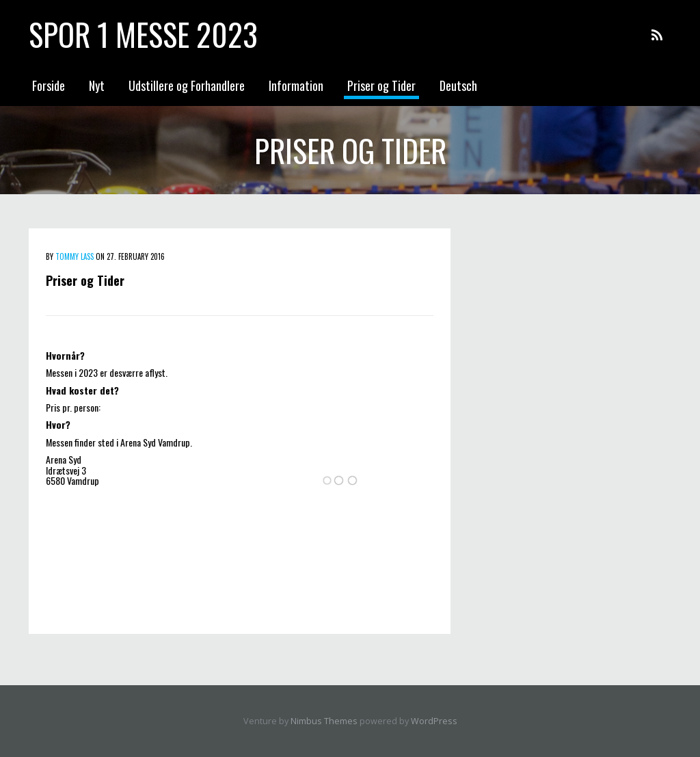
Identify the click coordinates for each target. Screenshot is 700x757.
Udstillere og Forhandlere (187, 85)
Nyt (97, 85)
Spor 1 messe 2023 (143, 34)
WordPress (434, 721)
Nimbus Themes (324, 721)
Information (296, 85)
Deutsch (458, 85)
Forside (49, 85)
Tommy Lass (75, 256)
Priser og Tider (381, 85)
